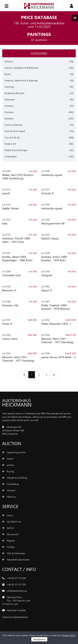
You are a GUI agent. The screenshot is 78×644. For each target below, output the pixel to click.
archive (8, 465)
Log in (8, 515)
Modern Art (10, 144)
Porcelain (9, 112)
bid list (8, 528)
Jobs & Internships (14, 553)
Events (8, 459)
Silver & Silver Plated (15, 131)
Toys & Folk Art (12, 137)
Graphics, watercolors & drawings (21, 80)
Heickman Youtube (16, 610)
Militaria (9, 61)
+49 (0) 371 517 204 (16, 578)
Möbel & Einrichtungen (16, 150)
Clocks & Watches (14, 125)
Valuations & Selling (15, 478)
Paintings (9, 87)
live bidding (10, 484)
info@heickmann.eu (17, 591)
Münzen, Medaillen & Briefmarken (22, 68)
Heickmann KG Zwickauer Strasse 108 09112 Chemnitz (13, 430)
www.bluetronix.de (38, 617)
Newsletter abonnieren (16, 560)
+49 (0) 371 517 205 (16, 584)
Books (8, 74)
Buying (8, 471)
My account (10, 534)
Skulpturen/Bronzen (15, 93)
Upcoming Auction (14, 452)
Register (9, 540)
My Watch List (12, 521)
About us (9, 497)
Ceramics (9, 106)
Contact (8, 547)
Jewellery (9, 118)
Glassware (10, 99)
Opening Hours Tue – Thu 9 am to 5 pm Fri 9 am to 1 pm (16, 600)
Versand (9, 490)
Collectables (11, 156)
